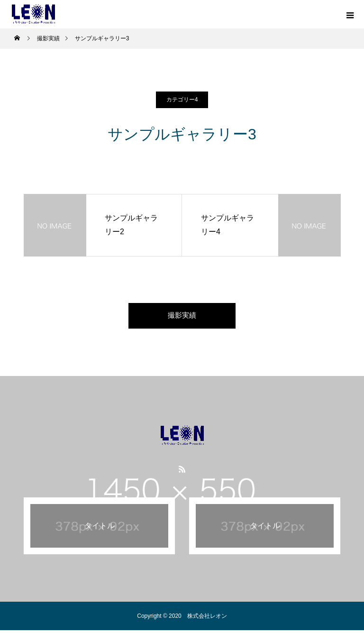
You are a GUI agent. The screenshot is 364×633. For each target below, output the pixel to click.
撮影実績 (182, 317)
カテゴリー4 (182, 100)
